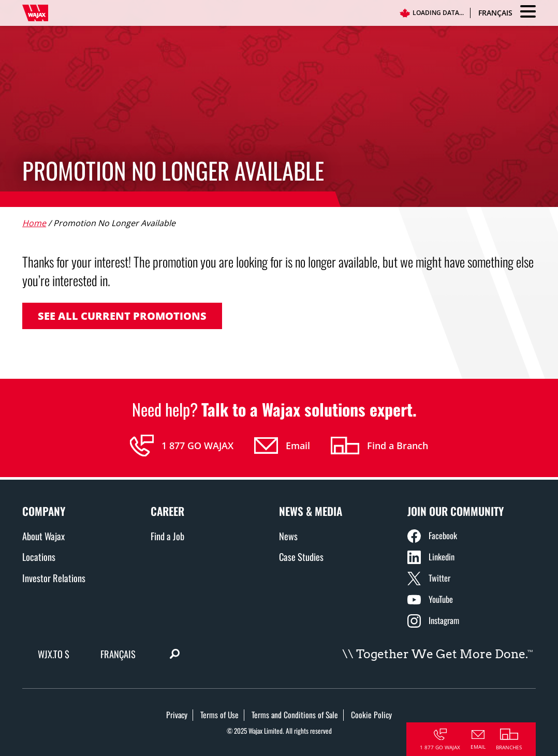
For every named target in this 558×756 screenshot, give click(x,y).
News (288, 536)
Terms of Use (219, 715)
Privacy (177, 715)
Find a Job (167, 536)
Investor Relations (54, 578)
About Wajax (43, 536)
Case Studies (301, 557)
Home (34, 223)
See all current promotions (122, 316)
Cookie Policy (371, 715)
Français (495, 13)
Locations (39, 557)
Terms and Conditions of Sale (295, 715)
